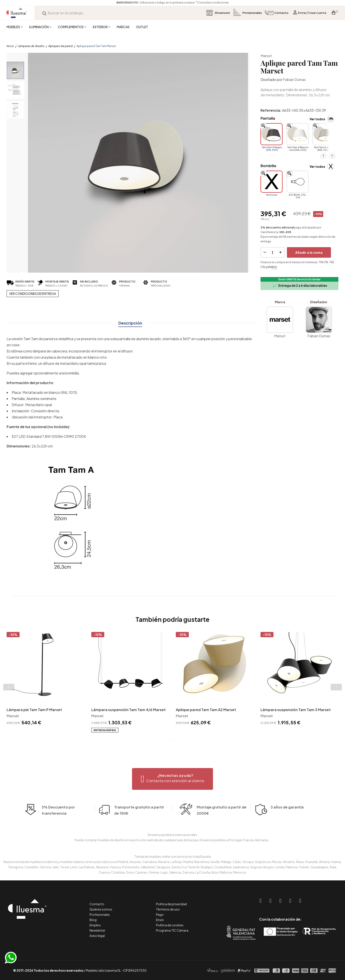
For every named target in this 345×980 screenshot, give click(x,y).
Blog (93, 920)
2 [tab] (175, 740)
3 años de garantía (287, 814)
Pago (160, 914)
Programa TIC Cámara (172, 930)
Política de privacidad (171, 904)
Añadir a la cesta (309, 252)
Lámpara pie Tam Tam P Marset (34, 710)
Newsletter (97, 930)
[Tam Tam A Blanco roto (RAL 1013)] (297, 134)
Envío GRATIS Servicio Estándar (299, 279)
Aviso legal (97, 936)
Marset (266, 56)
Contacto (97, 904)
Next (336, 687)
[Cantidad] (273, 252)
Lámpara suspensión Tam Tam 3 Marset (296, 710)
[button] (173, 779)
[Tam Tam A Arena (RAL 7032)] (323, 134)
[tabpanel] (46, 679)
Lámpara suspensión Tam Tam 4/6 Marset (128, 710)
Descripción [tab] (130, 323)
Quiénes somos (101, 909)
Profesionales (100, 914)
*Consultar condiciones (212, 2)
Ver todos (317, 119)
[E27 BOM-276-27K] (297, 182)
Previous (9, 687)
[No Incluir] (272, 182)
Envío (160, 920)
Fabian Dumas (294, 79)
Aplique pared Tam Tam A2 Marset (206, 710)
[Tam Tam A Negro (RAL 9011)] (272, 134)
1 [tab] (170, 740)
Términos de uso (168, 909)
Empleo (95, 925)
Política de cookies (170, 925)
